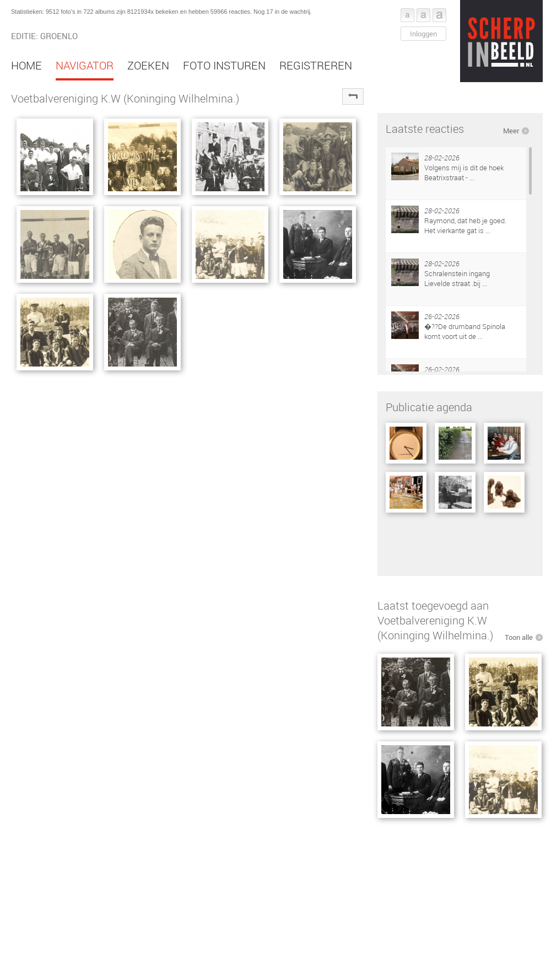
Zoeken (148, 65)
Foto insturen (224, 65)
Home (26, 65)
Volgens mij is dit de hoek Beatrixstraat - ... (464, 173)
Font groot (439, 15)
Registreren (316, 65)
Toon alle (519, 637)
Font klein (407, 15)
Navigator (85, 65)
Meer (511, 131)
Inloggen (423, 34)
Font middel (423, 15)
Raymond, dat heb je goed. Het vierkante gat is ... (465, 225)
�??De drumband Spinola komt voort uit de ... (465, 331)
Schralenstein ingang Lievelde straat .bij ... (457, 278)
